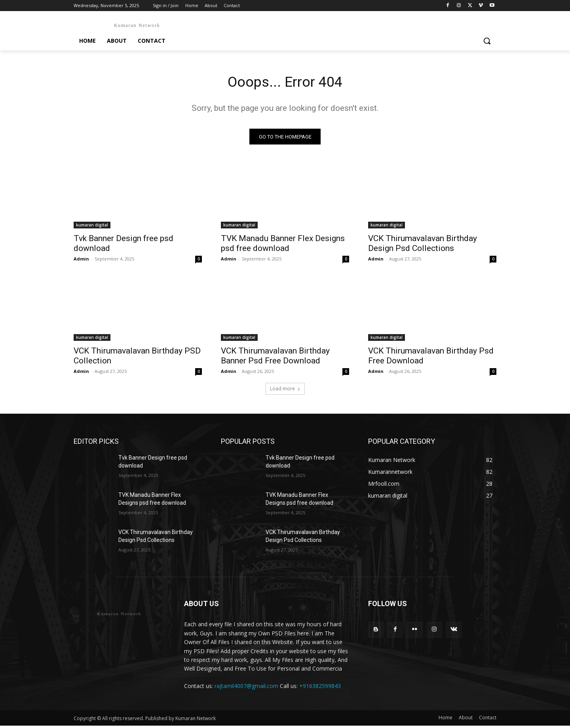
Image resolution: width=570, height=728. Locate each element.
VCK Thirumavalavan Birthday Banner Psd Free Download (275, 358)
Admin (81, 261)
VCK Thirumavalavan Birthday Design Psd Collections (423, 246)
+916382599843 (320, 688)
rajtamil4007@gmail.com (246, 688)
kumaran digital (92, 227)
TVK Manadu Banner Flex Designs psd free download (283, 246)
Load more (285, 391)
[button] (487, 41)
